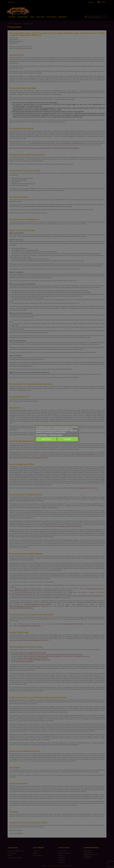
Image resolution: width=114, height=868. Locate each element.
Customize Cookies (55, 435)
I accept (68, 439)
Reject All (46, 439)
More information (42, 435)
